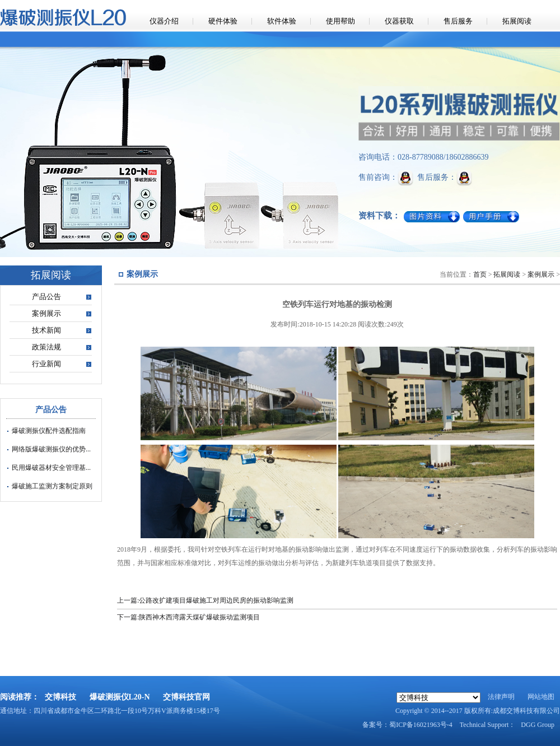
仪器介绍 (164, 21)
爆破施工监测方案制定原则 (52, 486)
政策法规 (46, 347)
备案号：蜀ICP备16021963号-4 (407, 725)
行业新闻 (46, 364)
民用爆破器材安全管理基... (51, 468)
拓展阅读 (517, 21)
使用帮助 (340, 21)
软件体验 (282, 21)
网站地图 (541, 697)
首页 (480, 274)
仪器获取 (399, 21)
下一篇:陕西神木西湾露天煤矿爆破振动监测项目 (188, 617)
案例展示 (46, 313)
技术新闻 (46, 330)
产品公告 (46, 297)
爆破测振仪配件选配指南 (49, 431)
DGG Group (538, 725)
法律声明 (501, 697)
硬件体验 (223, 21)
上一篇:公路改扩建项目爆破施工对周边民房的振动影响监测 (205, 600)
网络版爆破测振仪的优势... (51, 449)
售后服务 (458, 21)
